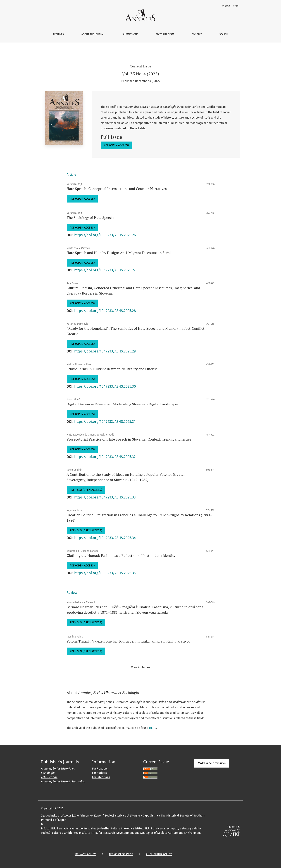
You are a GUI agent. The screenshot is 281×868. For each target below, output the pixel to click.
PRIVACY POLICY (86, 854)
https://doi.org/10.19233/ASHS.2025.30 (105, 386)
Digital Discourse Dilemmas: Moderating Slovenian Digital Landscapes (123, 404)
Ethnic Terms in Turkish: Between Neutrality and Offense (112, 369)
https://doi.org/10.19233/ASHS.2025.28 (105, 311)
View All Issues (141, 667)
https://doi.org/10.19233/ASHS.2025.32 (105, 457)
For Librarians (101, 777)
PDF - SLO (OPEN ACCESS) (86, 490)
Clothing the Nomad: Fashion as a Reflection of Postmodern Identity (121, 555)
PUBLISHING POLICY (159, 854)
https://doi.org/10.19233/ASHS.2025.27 (105, 270)
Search (224, 34)
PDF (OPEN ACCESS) (116, 145)
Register (226, 6)
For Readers (100, 769)
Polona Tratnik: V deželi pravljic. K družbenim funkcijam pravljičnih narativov (129, 641)
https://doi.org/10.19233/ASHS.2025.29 (105, 351)
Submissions (130, 34)
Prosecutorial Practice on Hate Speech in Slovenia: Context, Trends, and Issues (129, 439)
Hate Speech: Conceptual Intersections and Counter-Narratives (117, 189)
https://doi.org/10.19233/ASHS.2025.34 (105, 538)
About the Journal (93, 34)
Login (236, 6)
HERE (153, 728)
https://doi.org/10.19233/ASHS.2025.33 (105, 497)
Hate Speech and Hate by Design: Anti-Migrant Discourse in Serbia (120, 253)
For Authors (99, 773)
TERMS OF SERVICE (121, 854)
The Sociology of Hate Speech (90, 217)
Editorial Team (165, 34)
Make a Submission (212, 763)
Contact (197, 34)
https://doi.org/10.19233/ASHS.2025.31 (105, 422)
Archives (58, 34)
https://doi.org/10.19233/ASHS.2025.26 (105, 235)
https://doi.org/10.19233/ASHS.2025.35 (105, 573)
